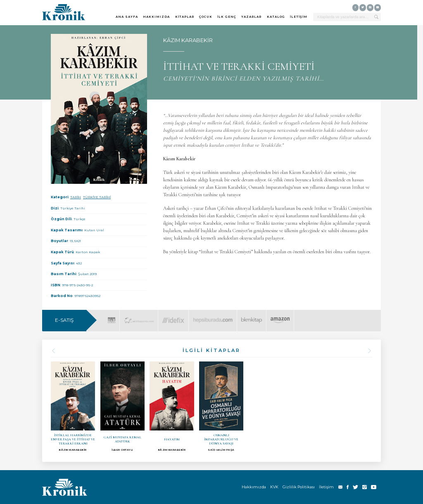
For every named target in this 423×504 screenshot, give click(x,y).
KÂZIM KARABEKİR (188, 40)
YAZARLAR (251, 17)
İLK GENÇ (227, 17)
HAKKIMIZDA (156, 17)
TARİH (76, 197)
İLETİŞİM (299, 17)
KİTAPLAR (185, 17)
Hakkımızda (254, 487)
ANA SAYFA (127, 17)
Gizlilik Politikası (299, 487)
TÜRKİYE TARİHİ (97, 197)
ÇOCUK (206, 17)
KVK (274, 487)
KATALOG (276, 17)
